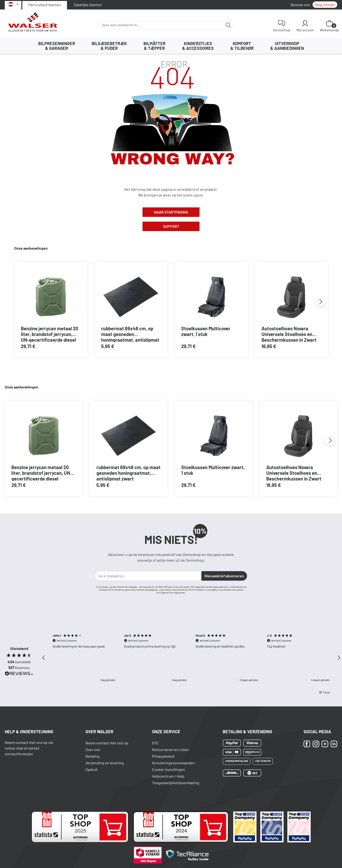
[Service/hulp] (282, 26)
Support (171, 226)
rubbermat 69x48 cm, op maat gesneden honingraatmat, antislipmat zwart (130, 334)
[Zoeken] (228, 25)
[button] (44, 658)
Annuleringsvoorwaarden (173, 763)
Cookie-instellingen (169, 769)
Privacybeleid (163, 756)
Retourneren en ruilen (171, 749)
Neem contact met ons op (107, 743)
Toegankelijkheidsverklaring (176, 783)
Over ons (93, 749)
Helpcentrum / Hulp (168, 776)
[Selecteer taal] (13, 4)
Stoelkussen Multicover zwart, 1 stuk (206, 331)
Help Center (325, 5)
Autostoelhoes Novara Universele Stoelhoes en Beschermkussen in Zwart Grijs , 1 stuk (289, 334)
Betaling (93, 756)
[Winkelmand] (329, 26)
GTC (155, 743)
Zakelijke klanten (88, 5)
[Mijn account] (305, 26)
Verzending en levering (105, 763)
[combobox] (160, 25)
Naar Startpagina (171, 212)
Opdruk (92, 769)
